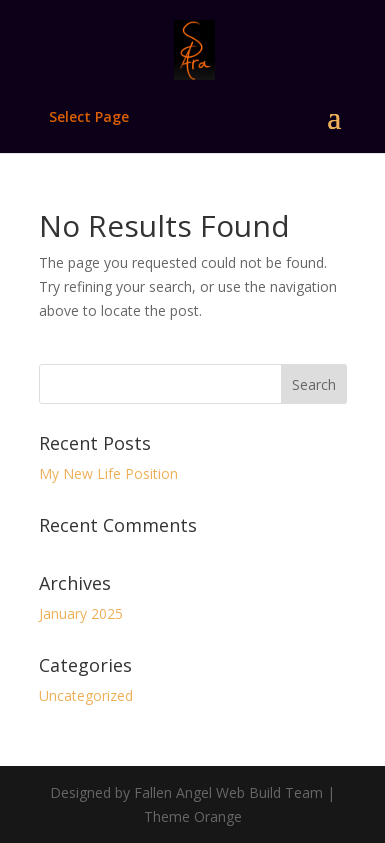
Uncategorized (86, 695)
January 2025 (81, 613)
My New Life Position (108, 473)
